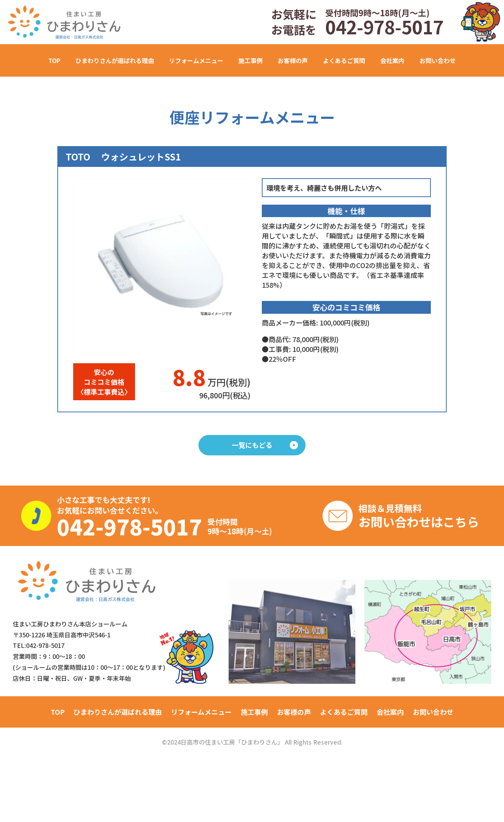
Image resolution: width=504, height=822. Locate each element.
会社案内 (392, 60)
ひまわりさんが (118, 712)
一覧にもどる (265, 445)
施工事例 (254, 712)
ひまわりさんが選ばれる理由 (115, 60)
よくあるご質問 (344, 60)
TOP (54, 60)
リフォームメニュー (201, 712)
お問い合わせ (438, 60)
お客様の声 (293, 60)
